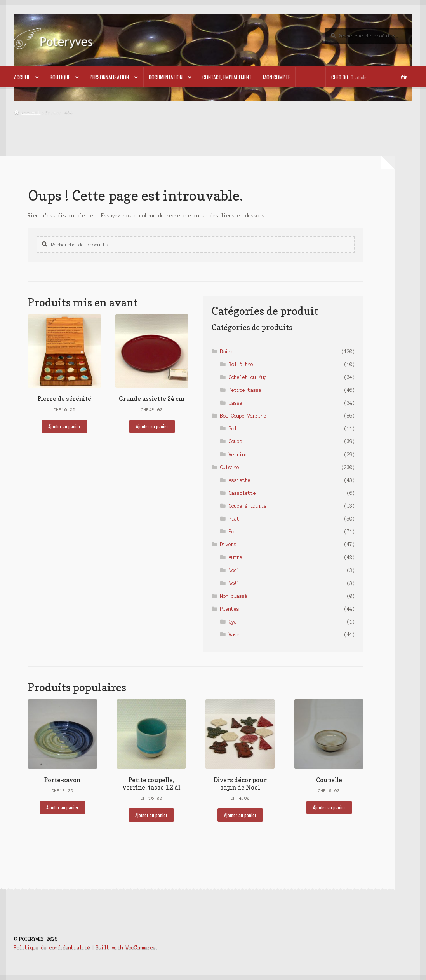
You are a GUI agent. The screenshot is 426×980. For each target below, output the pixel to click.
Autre (236, 557)
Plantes (230, 609)
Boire (227, 352)
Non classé (234, 596)
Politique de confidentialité (52, 948)
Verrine (238, 455)
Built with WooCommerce (126, 948)
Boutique (60, 77)
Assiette (240, 480)
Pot (233, 532)
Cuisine (230, 467)
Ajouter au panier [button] (64, 426)
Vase (234, 635)
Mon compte (276, 77)
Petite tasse (245, 390)
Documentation (166, 77)
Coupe (236, 441)
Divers (228, 544)
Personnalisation (109, 77)
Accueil (22, 77)
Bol (233, 429)
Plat (234, 519)
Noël (234, 583)
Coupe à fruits (248, 506)
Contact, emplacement (227, 77)
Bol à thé (241, 364)
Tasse (236, 403)
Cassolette (242, 493)
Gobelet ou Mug (248, 377)
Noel (234, 570)
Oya (233, 622)
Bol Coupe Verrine (243, 416)
